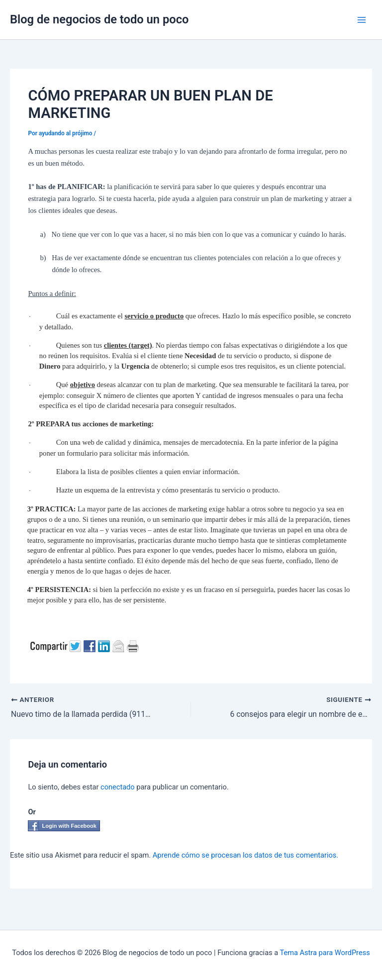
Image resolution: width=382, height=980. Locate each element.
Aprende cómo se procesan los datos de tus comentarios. (245, 855)
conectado (118, 787)
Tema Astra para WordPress (325, 953)
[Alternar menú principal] (362, 20)
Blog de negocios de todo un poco (99, 19)
